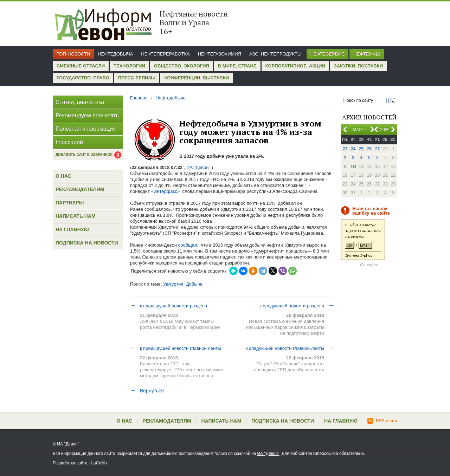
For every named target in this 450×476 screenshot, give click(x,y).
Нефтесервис (328, 54)
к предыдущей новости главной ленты (176, 348)
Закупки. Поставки (358, 66)
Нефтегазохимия (220, 54)
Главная (139, 98)
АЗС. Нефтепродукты (275, 54)
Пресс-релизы (137, 78)
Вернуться (147, 391)
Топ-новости (73, 54)
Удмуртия (173, 284)
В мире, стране (237, 66)
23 (345, 149)
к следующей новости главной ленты (290, 348)
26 (369, 149)
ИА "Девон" (268, 454)
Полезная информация (86, 129)
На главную (72, 229)
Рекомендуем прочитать (87, 115)
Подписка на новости (87, 243)
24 (353, 149)
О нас (63, 176)
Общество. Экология (182, 66)
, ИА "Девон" (197, 167)
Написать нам (76, 216)
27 (377, 149)
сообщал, (188, 245)
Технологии (129, 66)
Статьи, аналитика (80, 102)
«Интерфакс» (166, 191)
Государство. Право (83, 78)
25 (361, 149)
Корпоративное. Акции (295, 66)
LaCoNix (99, 463)
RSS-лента (382, 421)
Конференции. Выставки (197, 78)
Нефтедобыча (115, 54)
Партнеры (70, 203)
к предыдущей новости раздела (169, 306)
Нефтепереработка (165, 54)
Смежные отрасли (81, 66)
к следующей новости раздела (297, 306)
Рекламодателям (80, 189)
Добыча (194, 284)
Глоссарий (69, 142)
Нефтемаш (367, 54)
